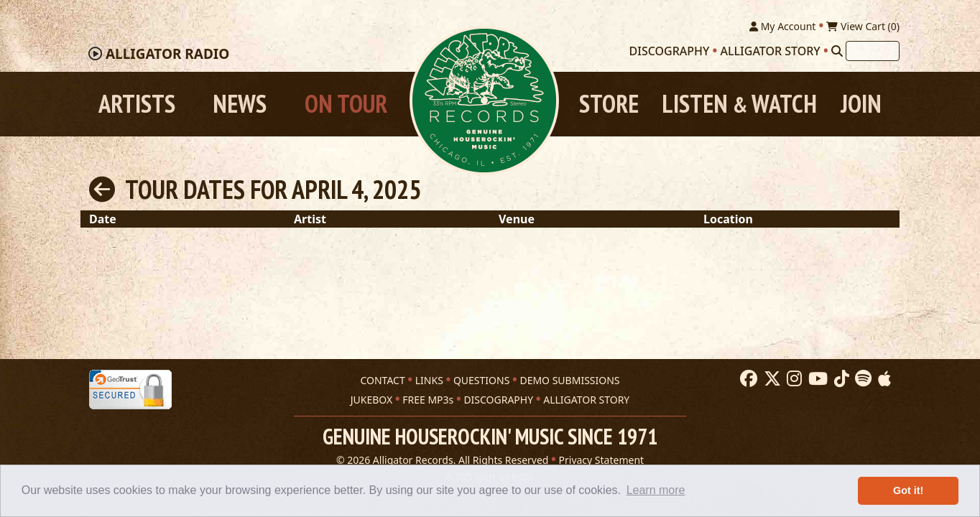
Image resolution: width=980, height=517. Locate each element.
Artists (137, 104)
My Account (782, 26)
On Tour (346, 104)
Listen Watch (739, 104)
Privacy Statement (602, 460)
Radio (167, 54)
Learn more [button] (656, 490)
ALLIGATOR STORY (586, 400)
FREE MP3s (428, 400)
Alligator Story (771, 51)
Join (861, 104)
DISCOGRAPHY (498, 400)
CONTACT (382, 380)
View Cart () (863, 26)
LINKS (429, 380)
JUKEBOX (371, 400)
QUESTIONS (481, 380)
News (240, 104)
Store (609, 104)
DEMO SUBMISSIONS (569, 380)
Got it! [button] (908, 490)
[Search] (837, 51)
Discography (670, 51)
